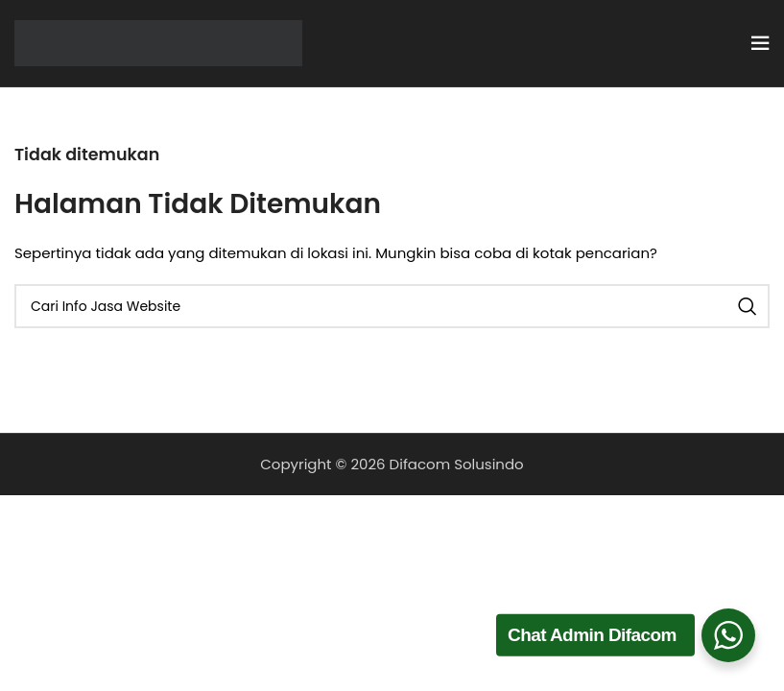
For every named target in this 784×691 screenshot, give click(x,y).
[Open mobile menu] (760, 43)
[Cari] (392, 306)
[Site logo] (158, 42)
